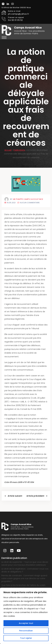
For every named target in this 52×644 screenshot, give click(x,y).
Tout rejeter (26, 638)
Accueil (8, 150)
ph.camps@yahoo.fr (19, 14)
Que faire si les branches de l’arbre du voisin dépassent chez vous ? (23, 587)
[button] (4, 37)
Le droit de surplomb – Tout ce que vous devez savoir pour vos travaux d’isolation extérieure (25, 563)
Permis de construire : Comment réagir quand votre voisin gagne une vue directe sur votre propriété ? (24, 578)
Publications (19, 150)
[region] (26, 616)
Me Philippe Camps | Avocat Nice (28, 199)
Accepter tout (26, 623)
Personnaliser (26, 631)
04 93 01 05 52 (15, 20)
